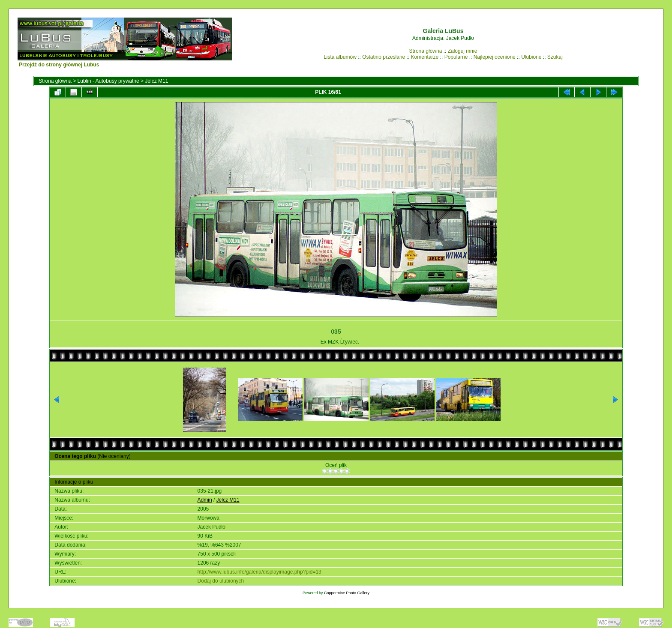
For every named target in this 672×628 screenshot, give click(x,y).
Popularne (456, 57)
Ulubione (531, 57)
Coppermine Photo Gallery (347, 593)
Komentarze (425, 57)
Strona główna (426, 51)
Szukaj (555, 57)
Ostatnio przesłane (384, 57)
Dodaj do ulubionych (221, 581)
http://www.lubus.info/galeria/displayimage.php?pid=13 (259, 572)
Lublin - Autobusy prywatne (108, 81)
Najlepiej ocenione (495, 57)
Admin (205, 500)
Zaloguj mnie (463, 51)
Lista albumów (340, 57)
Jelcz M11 (156, 81)
